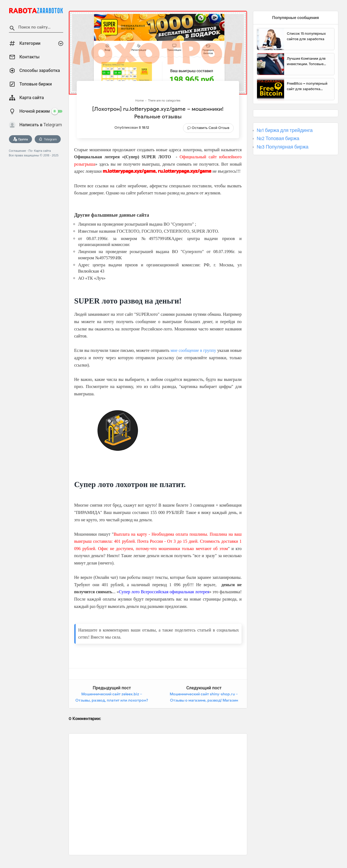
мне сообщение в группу (193, 350)
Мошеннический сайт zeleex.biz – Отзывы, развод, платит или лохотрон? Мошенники (112, 700)
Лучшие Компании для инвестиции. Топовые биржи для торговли (306, 61)
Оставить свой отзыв (211, 128)
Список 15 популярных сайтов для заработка (306, 36)
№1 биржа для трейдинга (285, 130)
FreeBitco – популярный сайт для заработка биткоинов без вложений (309, 86)
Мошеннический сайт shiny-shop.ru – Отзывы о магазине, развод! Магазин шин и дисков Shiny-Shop (204, 700)
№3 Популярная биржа (283, 147)
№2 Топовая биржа (278, 138)
